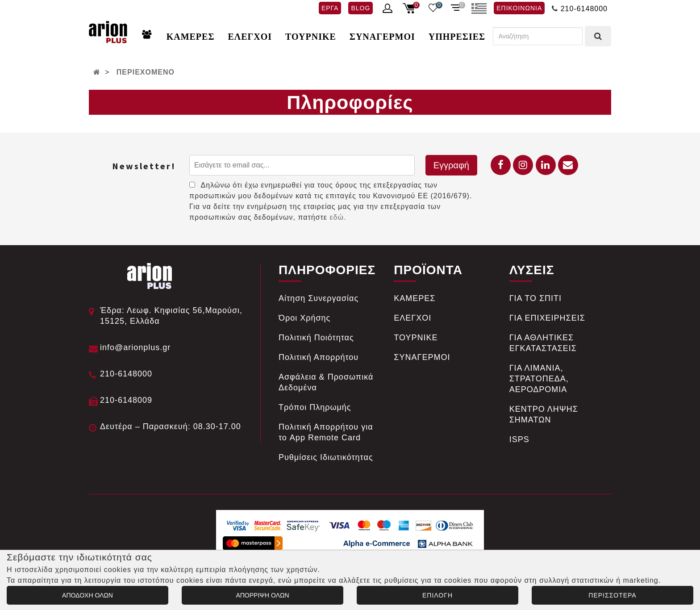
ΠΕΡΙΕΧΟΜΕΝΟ (146, 72)
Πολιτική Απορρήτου (319, 357)
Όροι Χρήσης (304, 318)
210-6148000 (584, 9)
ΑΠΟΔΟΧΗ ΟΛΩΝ (87, 595)
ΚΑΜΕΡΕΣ (191, 37)
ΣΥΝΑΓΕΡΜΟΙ (382, 37)
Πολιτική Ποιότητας (316, 338)
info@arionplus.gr (135, 347)
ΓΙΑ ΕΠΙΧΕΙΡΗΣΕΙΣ (547, 318)
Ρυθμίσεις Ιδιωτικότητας (326, 457)
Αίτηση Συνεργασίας (319, 298)
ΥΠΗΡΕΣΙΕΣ (457, 37)
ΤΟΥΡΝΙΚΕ (311, 37)
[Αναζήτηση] (538, 36)
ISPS (519, 439)
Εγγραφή (451, 165)
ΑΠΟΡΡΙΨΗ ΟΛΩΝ (262, 595)
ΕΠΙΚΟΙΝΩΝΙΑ (519, 8)
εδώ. (338, 217)
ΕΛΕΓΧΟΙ (250, 37)
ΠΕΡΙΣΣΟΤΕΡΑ (612, 595)
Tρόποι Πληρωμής (315, 407)
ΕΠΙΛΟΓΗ (437, 595)
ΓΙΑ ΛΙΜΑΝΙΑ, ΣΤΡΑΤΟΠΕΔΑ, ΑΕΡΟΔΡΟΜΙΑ (539, 379)
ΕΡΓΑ (330, 8)
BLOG (360, 8)
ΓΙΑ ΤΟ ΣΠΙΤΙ (535, 298)
